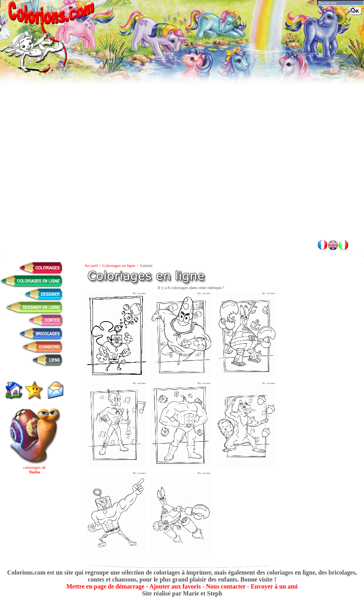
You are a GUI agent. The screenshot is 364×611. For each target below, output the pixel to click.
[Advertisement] (182, 178)
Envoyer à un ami (274, 586)
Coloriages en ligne (119, 265)
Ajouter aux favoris (175, 586)
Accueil (91, 265)
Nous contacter (226, 586)
